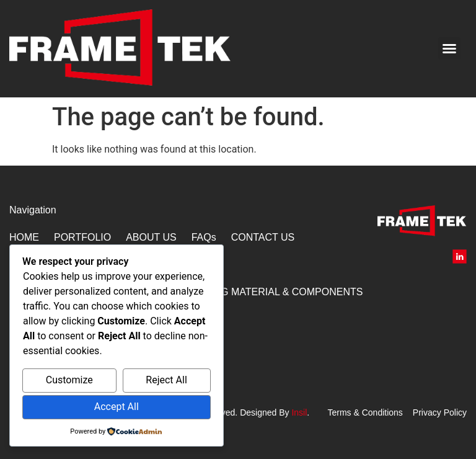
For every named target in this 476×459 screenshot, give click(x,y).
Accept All (117, 407)
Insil (299, 412)
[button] (449, 48)
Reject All (166, 380)
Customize (69, 380)
